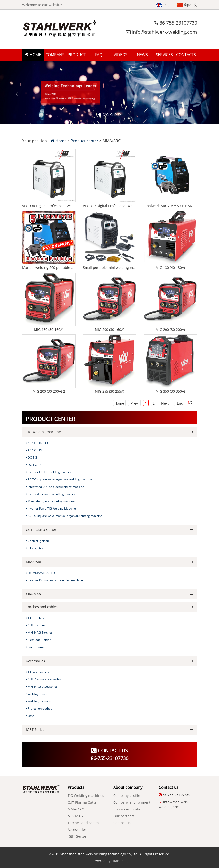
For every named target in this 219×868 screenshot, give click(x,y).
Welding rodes (37, 694)
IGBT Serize (110, 730)
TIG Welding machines (110, 432)
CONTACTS (186, 55)
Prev (134, 403)
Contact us (122, 823)
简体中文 (187, 5)
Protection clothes (39, 708)
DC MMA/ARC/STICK (41, 573)
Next (165, 403)
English (165, 5)
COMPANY (55, 55)
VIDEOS (121, 55)
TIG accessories (38, 672)
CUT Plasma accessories (44, 679)
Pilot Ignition (35, 548)
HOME (33, 55)
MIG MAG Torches (39, 632)
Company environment (132, 802)
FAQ (99, 55)
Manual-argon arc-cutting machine (50, 501)
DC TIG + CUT (36, 465)
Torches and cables (110, 607)
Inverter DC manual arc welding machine (54, 580)
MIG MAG (110, 594)
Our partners (124, 816)
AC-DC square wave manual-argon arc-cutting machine (64, 516)
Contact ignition (37, 541)
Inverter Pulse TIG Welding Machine (51, 508)
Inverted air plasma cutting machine (51, 494)
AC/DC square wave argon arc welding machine (59, 479)
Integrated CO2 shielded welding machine (55, 487)
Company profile (127, 796)
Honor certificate (127, 809)
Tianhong (120, 861)
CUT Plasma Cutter (110, 530)
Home (59, 141)
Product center (85, 141)
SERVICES (164, 55)
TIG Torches (35, 618)
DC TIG (32, 458)
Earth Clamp (35, 647)
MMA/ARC (110, 562)
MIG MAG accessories (42, 687)
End (180, 403)
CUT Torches (36, 625)
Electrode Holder (38, 640)
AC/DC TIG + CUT (39, 443)
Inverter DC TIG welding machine (49, 472)
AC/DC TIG (34, 450)
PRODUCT (77, 55)
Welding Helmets (38, 701)
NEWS (142, 55)
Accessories (110, 661)
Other (31, 716)
